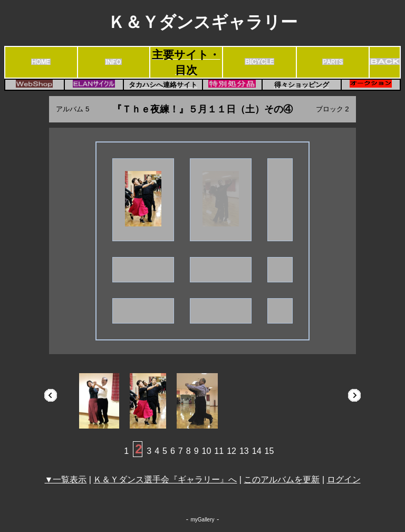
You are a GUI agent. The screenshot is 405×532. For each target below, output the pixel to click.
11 (219, 451)
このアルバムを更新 (282, 479)
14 (257, 451)
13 (244, 451)
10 (207, 451)
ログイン (344, 479)
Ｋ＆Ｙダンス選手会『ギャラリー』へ (165, 479)
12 (232, 451)
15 (269, 451)
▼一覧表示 (65, 479)
